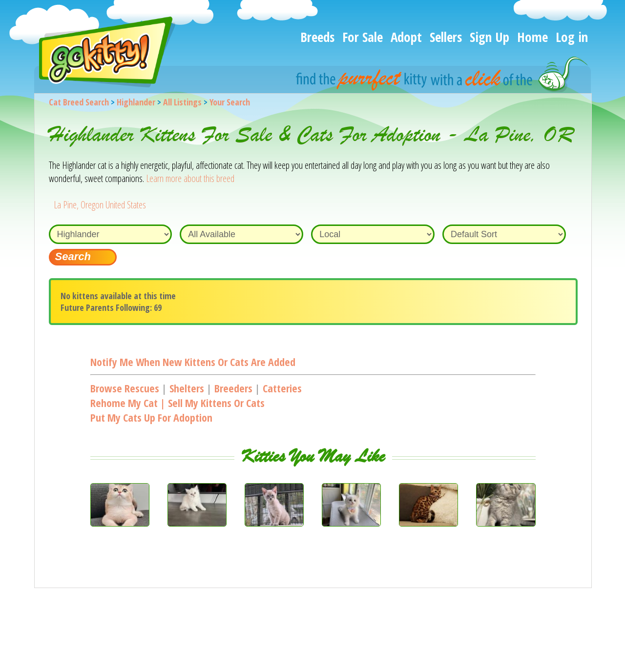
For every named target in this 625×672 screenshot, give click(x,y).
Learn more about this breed (190, 178)
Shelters (187, 388)
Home (532, 37)
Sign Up (490, 37)
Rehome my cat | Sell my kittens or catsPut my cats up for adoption (177, 410)
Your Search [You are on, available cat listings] (230, 102)
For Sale (363, 37)
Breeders (233, 388)
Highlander (136, 102)
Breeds (317, 37)
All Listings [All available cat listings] (182, 102)
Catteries (282, 388)
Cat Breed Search (79, 102)
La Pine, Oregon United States (100, 205)
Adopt (406, 37)
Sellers (446, 37)
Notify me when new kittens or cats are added (193, 362)
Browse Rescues (125, 388)
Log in (572, 37)
